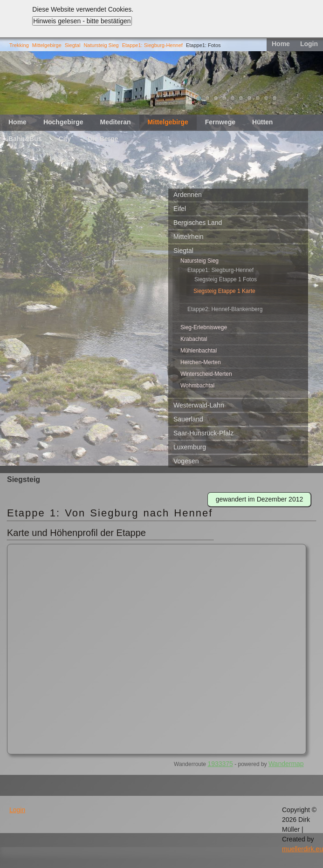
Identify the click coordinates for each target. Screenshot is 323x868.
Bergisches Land (198, 223)
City (65, 139)
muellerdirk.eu (302, 849)
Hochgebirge (63, 122)
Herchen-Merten (201, 362)
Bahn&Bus (25, 139)
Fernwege (220, 122)
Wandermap (286, 764)
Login (309, 44)
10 (266, 98)
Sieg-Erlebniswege (204, 327)
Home (281, 44)
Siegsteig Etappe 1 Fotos (226, 279)
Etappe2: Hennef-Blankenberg (225, 309)
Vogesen (186, 461)
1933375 (220, 764)
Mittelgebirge (47, 45)
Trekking (19, 45)
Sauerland (188, 419)
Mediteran (115, 122)
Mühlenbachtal (199, 351)
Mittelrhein (189, 237)
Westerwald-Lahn (199, 405)
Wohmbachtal (197, 386)
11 (275, 98)
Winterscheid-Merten (206, 374)
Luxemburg (190, 447)
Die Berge (103, 139)
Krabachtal (194, 339)
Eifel (180, 209)
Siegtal (73, 45)
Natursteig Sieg (101, 45)
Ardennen (188, 195)
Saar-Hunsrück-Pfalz (203, 433)
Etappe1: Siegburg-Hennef (152, 45)
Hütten (262, 122)
